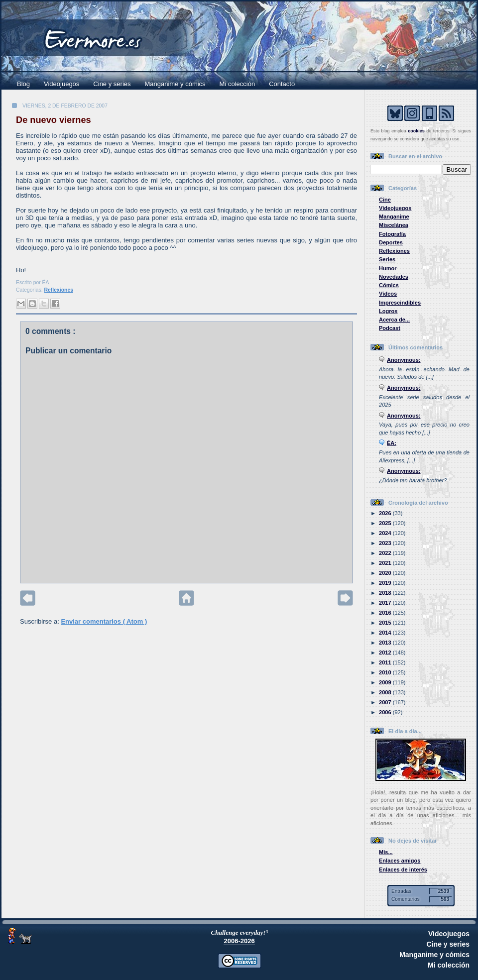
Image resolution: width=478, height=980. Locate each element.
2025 (386, 523)
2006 (386, 712)
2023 (386, 543)
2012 (386, 653)
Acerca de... (394, 320)
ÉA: (392, 443)
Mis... (386, 852)
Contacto (282, 84)
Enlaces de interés (403, 870)
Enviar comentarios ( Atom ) (104, 621)
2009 (386, 682)
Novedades (394, 277)
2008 (386, 692)
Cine (385, 200)
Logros (388, 311)
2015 (386, 623)
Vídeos (388, 294)
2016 (386, 613)
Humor (388, 268)
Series (387, 259)
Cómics (389, 285)
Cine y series (112, 84)
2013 (386, 643)
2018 (386, 593)
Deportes (391, 242)
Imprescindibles (400, 303)
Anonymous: (404, 360)
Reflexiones (59, 290)
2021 (386, 563)
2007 (386, 702)
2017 (386, 603)
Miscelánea (394, 225)
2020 (386, 573)
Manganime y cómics (175, 84)
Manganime (394, 217)
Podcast (390, 328)
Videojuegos (61, 84)
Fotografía (392, 234)
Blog (23, 84)
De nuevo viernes (54, 120)
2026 (386, 513)
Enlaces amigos (400, 861)
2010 (386, 672)
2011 (386, 662)
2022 (386, 553)
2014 (386, 633)
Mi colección (238, 84)
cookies (416, 131)
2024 (386, 533)
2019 (386, 583)
